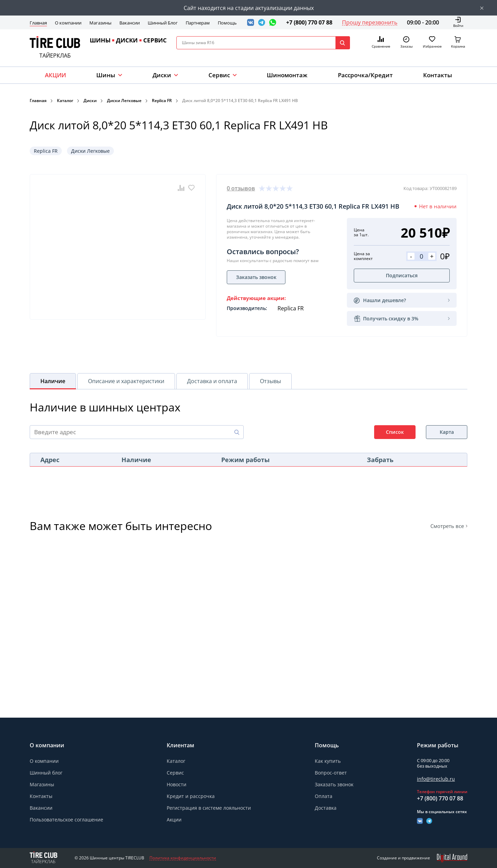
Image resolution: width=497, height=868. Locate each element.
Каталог (65, 101)
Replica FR (162, 101)
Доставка (326, 808)
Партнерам (198, 23)
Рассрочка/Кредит (365, 75)
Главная (38, 23)
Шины (106, 75)
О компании (68, 23)
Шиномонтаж (287, 75)
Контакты (438, 75)
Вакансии (130, 23)
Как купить (328, 761)
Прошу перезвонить (370, 22)
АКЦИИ (55, 75)
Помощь (227, 23)
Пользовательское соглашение (66, 820)
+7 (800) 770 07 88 (309, 22)
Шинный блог (46, 773)
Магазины (100, 23)
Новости (177, 784)
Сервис (175, 773)
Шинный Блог (163, 23)
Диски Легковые (124, 101)
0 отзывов (241, 188)
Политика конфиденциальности (183, 858)
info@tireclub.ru (436, 779)
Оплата (324, 796)
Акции (174, 820)
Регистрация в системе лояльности (209, 808)
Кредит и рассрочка (191, 796)
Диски (162, 75)
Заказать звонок (334, 785)
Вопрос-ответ (331, 773)
